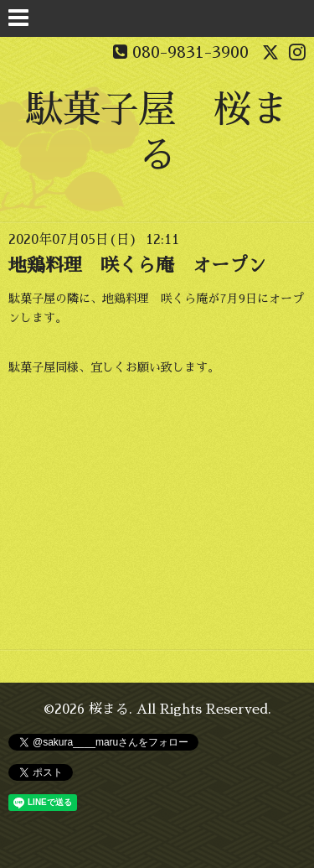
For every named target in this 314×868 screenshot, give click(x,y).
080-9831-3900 (190, 52)
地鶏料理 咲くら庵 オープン (137, 266)
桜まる (109, 709)
